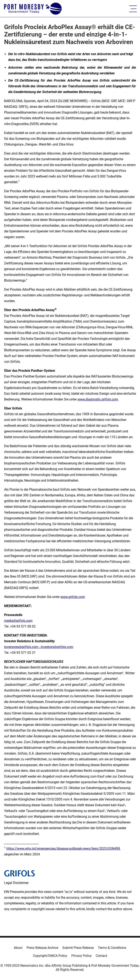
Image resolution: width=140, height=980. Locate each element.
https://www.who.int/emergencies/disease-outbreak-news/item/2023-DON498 (63, 849)
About (18, 948)
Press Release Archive (42, 948)
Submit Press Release (78, 948)
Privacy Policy (82, 956)
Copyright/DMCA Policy (50, 956)
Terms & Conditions (112, 948)
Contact (101, 956)
